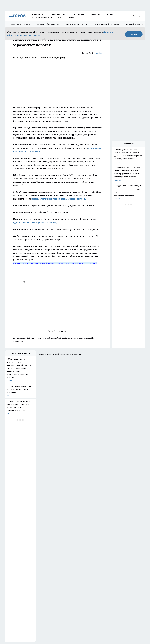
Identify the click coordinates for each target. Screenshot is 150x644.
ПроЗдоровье (78, 14)
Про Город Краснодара (33, 546)
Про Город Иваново (52, 538)
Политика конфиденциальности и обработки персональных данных (27, 625)
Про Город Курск (91, 538)
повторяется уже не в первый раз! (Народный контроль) (59, 199)
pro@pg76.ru (35, 582)
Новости (37, 563)
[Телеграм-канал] (119, 541)
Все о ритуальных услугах (77, 24)
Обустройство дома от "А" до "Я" (47, 17)
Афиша (110, 14)
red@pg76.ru (31, 584)
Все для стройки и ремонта (48, 24)
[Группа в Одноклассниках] (113, 541)
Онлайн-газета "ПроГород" (74, 546)
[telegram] (25, 282)
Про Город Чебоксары (93, 541)
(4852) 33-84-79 (21, 584)
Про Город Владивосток (13, 546)
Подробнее (78, 621)
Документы (49, 546)
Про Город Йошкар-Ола (73, 538)
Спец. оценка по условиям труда (16, 616)
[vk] (17, 282)
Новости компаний (11, 560)
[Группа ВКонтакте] (108, 541)
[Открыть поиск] (134, 16)
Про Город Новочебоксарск (34, 541)
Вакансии (95, 14)
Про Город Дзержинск (32, 538)
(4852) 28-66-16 (26, 582)
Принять (134, 34)
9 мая (71, 17)
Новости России (57, 14)
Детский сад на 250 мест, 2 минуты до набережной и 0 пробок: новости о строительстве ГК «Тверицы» (57, 341)
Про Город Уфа (70, 541)
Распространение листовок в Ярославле (18, 599)
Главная (67, 563)
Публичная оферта (11, 551)
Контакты (8, 563)
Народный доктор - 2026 (136, 24)
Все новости (37, 14)
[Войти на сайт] (140, 16)
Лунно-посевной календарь (107, 24)
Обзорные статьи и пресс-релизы (46, 560)
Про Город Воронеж (12, 538)
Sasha (99, 53)
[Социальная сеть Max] (125, 541)
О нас (66, 560)
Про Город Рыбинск (52, 541)
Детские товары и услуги (19, 24)
